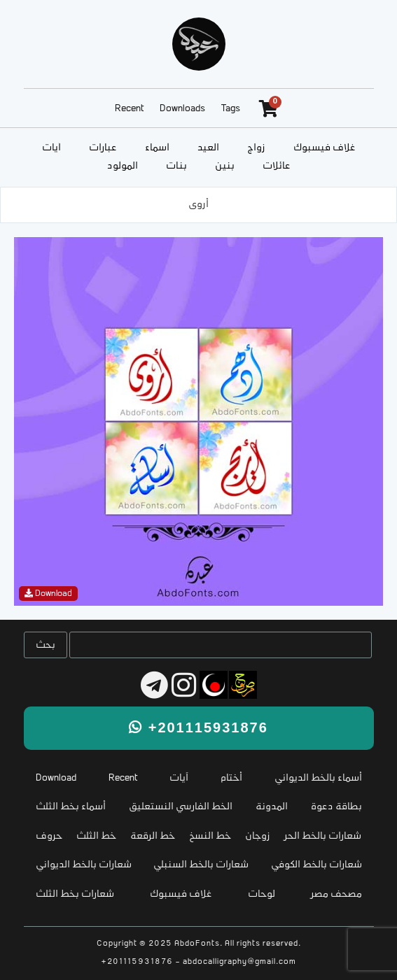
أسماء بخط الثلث (71, 807)
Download (56, 778)
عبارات (103, 148)
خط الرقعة (153, 836)
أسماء (157, 148)
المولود (123, 166)
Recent (129, 109)
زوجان (258, 836)
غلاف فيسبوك (325, 148)
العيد (208, 148)
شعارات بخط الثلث (75, 894)
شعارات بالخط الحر (323, 836)
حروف (49, 836)
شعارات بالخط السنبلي (201, 865)
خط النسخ (210, 836)
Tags (231, 109)
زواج (256, 148)
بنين (225, 166)
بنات (176, 166)
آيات (51, 148)
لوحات (262, 894)
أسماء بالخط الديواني (318, 778)
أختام (231, 778)
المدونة (272, 807)
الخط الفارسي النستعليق (181, 807)
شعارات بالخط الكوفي (316, 865)
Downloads (182, 109)
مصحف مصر (336, 894)
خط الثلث (96, 836)
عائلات (277, 166)
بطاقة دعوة (336, 807)
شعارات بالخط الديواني (84, 865)
